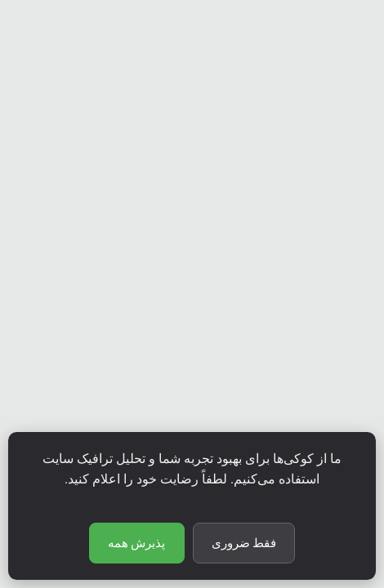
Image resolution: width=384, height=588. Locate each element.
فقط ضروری (244, 543)
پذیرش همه (137, 543)
